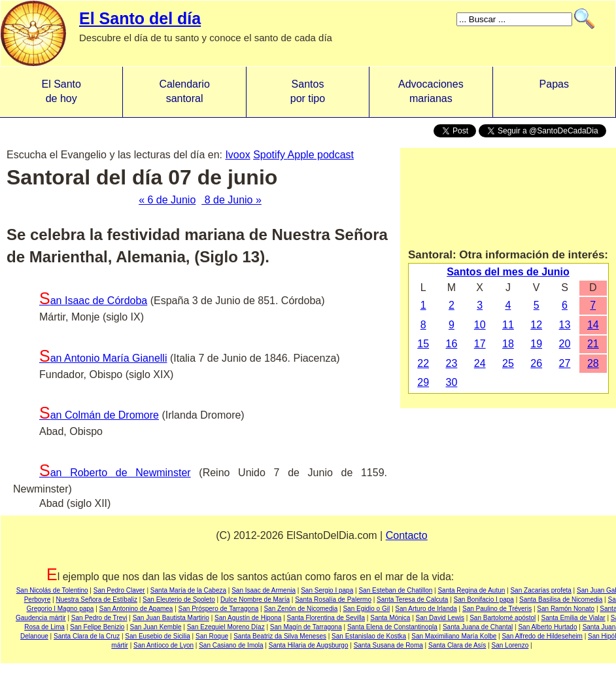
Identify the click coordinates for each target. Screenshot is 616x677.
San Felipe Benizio (97, 627)
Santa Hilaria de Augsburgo (309, 645)
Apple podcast (321, 155)
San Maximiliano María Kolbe (454, 636)
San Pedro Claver (119, 590)
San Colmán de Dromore (99, 415)
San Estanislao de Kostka (369, 636)
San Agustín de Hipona (248, 618)
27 (565, 363)
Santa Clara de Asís (457, 645)
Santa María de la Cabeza (188, 590)
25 (508, 363)
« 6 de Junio (167, 200)
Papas (554, 91)
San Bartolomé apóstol (503, 618)
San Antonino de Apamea (136, 609)
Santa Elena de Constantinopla (392, 627)
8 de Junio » (231, 200)
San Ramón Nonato (566, 609)
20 (565, 344)
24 (480, 363)
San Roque (212, 636)
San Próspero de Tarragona (219, 609)
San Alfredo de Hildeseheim (542, 636)
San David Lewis (440, 618)
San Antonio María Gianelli (103, 358)
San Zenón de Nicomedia (300, 609)
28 (593, 363)
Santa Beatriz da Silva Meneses (280, 636)
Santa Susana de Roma (388, 645)
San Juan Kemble (156, 627)
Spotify (270, 155)
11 (508, 325)
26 (536, 363)
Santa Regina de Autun (471, 590)
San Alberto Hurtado (547, 627)
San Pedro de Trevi (99, 618)
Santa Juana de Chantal (478, 627)
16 (452, 344)
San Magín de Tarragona (306, 627)
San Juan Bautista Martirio (171, 618)
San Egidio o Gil (366, 609)
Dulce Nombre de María (255, 599)
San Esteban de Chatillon (395, 590)
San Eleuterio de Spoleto (179, 599)
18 (508, 344)
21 (593, 344)
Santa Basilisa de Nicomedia (561, 599)
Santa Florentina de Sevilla (326, 618)
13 (565, 325)
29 (423, 382)
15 (423, 344)
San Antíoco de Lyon (163, 645)
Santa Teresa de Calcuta (412, 599)
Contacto (407, 535)
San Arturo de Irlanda (426, 609)
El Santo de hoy (61, 91)
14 (593, 325)
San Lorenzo (510, 645)
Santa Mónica (390, 618)
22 (423, 363)
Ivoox (237, 155)
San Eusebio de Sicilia (158, 636)
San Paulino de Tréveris (497, 609)
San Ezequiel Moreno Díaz (226, 627)
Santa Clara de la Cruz (87, 636)
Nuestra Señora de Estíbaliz (96, 599)
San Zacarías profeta (540, 590)
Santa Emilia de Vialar (573, 618)
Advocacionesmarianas (431, 91)
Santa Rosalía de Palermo (333, 599)
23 (452, 363)
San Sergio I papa (327, 590)
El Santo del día (140, 18)
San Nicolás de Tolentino (52, 590)
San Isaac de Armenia (264, 590)
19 (536, 344)
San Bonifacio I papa (484, 599)
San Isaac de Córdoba (93, 301)
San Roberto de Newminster (115, 473)
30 (452, 382)
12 (536, 325)
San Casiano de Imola (231, 645)
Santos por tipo (308, 91)
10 (480, 325)
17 (480, 344)
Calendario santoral (184, 91)
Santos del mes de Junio (508, 272)
